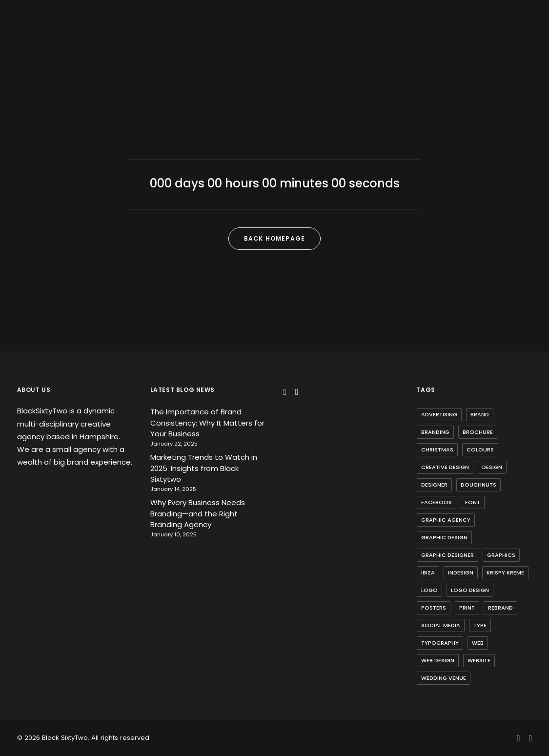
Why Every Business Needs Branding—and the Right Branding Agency (198, 513)
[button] (285, 392)
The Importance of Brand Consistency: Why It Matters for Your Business (207, 423)
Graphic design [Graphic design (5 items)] (444, 537)
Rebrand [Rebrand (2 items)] (500, 608)
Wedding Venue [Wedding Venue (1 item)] (444, 678)
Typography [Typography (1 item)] (440, 643)
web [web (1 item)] (478, 643)
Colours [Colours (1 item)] (480, 450)
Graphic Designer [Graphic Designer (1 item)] (447, 555)
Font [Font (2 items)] (473, 502)
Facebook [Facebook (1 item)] (437, 502)
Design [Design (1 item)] (492, 467)
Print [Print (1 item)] (467, 608)
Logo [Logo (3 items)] (429, 590)
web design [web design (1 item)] (438, 660)
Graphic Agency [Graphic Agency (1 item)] (446, 520)
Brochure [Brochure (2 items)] (478, 432)
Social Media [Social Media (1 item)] (441, 625)
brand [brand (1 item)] (480, 414)
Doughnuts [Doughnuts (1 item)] (478, 485)
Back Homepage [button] (275, 238)
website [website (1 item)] (479, 660)
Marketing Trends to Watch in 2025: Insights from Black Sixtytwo (204, 468)
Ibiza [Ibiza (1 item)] (428, 572)
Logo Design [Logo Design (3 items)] (470, 590)
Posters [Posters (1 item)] (434, 608)
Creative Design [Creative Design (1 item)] (445, 467)
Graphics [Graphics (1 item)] (501, 555)
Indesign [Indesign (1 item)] (461, 572)
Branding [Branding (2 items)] (435, 432)
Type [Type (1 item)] (480, 625)
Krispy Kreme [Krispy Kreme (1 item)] (505, 572)
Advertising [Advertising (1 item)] (439, 414)
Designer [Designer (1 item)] (434, 485)
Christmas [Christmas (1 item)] (437, 450)
